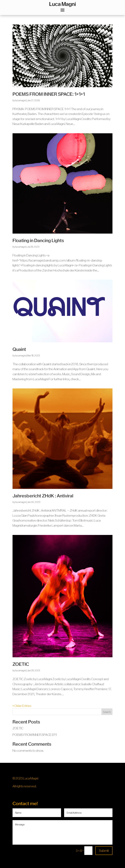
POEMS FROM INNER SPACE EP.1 (35, 735)
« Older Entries (22, 706)
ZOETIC (21, 664)
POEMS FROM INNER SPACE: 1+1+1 (49, 94)
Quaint (19, 349)
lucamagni (21, 100)
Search (107, 712)
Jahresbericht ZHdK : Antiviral (43, 496)
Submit (104, 851)
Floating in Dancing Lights (38, 241)
